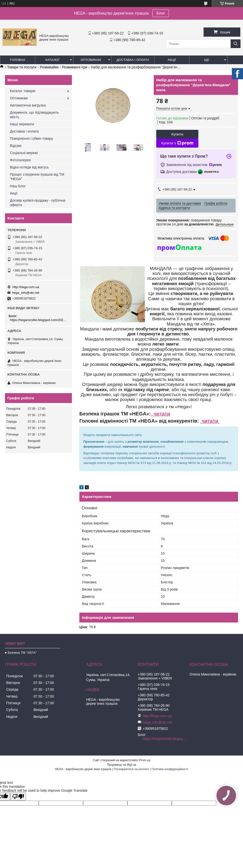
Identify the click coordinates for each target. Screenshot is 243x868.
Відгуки (16, 146)
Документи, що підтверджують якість (34, 115)
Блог (161, 13)
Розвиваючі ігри (75, 67)
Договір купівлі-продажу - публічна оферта (38, 203)
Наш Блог (18, 186)
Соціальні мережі (24, 153)
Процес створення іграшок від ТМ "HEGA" (37, 177)
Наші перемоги (22, 124)
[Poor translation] (18, 797)
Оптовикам (91, 60)
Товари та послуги (22, 67)
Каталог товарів (23, 91)
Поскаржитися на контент (131, 769)
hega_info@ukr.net (26, 293)
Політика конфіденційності (170, 769)
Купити (177, 134)
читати (160, 414)
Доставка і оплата (133, 60)
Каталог (52, 60)
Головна (18, 60)
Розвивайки (49, 67)
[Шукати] (236, 44)
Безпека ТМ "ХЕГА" (22, 653)
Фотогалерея (20, 160)
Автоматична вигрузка (28, 105)
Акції (172, 60)
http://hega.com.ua (26, 287)
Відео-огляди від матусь (29, 167)
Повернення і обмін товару (31, 138)
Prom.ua (145, 760)
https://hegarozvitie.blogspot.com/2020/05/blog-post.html (39, 320)
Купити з (177, 143)
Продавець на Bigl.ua (121, 765)
